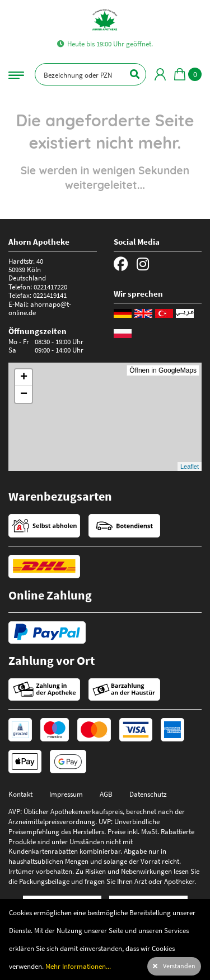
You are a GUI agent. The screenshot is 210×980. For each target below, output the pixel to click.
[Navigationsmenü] (16, 74)
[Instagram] (143, 264)
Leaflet (190, 467)
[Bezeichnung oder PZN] (90, 74)
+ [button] (24, 378)
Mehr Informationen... (78, 966)
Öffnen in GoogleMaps (163, 370)
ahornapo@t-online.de (40, 308)
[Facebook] (121, 264)
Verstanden (179, 966)
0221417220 (50, 287)
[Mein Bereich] (160, 75)
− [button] (24, 394)
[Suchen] (128, 74)
